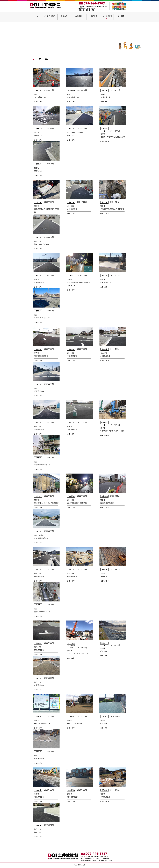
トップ (36, 17)
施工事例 (79, 17)
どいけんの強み (50, 17)
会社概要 (121, 17)
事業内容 (64, 17)
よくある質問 (107, 17)
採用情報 (94, 17)
